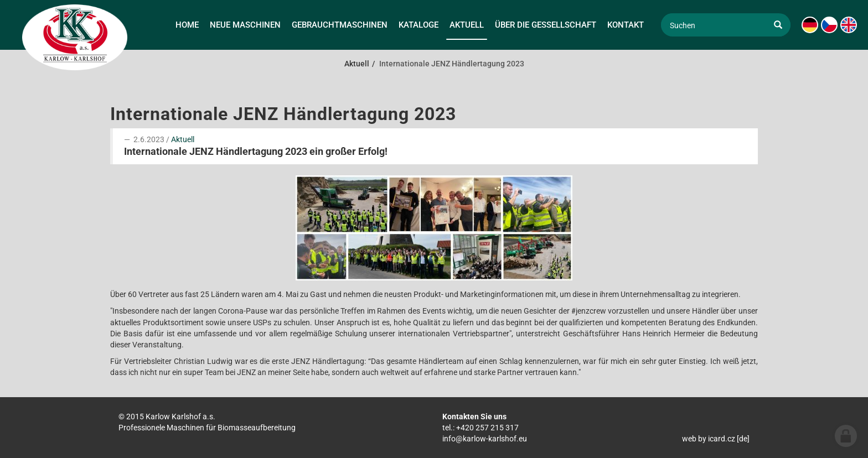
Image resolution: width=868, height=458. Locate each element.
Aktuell (183, 139)
